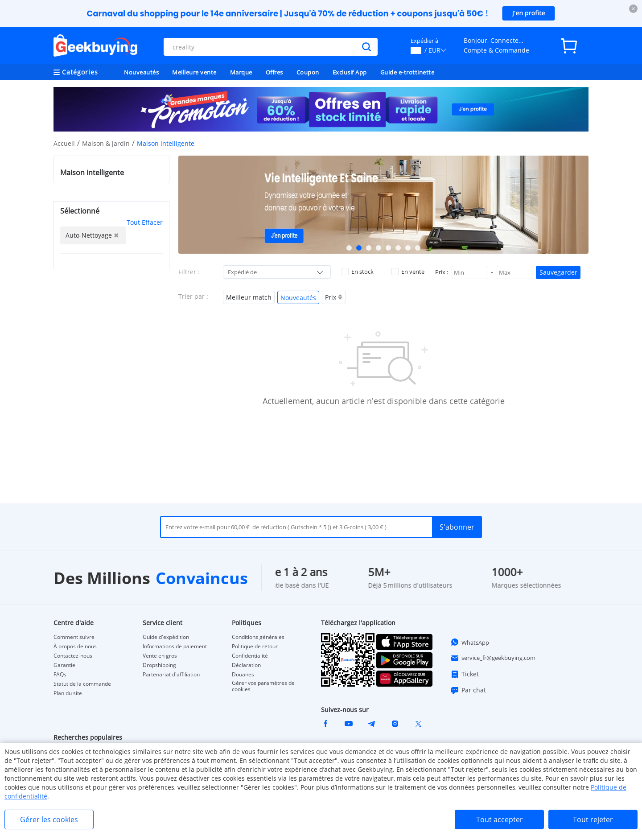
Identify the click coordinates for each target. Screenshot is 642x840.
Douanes (243, 675)
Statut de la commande (82, 684)
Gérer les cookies (49, 819)
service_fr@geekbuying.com (493, 658)
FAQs (60, 675)
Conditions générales (258, 637)
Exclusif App (350, 72)
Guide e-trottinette (407, 72)
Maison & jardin (106, 143)
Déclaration (246, 665)
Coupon (308, 72)
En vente (408, 272)
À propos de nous (75, 646)
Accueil (64, 143)
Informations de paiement (175, 646)
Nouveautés (141, 72)
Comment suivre (74, 637)
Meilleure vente (194, 72)
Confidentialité (250, 656)
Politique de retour (255, 646)
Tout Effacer (145, 222)
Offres (274, 72)
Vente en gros (160, 656)
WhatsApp (470, 642)
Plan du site (68, 693)
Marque (241, 72)
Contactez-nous (73, 656)
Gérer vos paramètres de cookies (263, 686)
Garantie (64, 665)
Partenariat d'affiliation (171, 675)
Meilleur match (249, 297)
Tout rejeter (593, 819)
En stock (358, 272)
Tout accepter (500, 819)
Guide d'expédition (166, 637)
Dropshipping (159, 665)
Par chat (468, 690)
